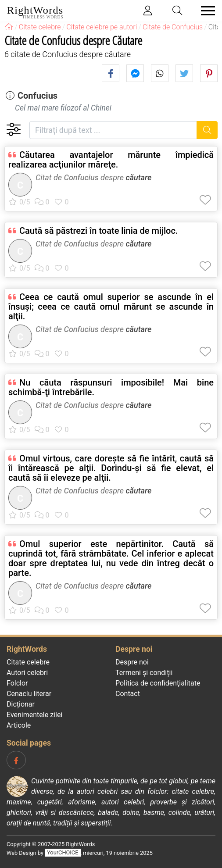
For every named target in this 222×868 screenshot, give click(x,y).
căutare (138, 177)
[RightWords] (9, 27)
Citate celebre (28, 662)
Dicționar (21, 704)
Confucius (38, 96)
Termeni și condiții (144, 673)
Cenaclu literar (29, 694)
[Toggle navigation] (205, 11)
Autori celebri (27, 673)
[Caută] (207, 130)
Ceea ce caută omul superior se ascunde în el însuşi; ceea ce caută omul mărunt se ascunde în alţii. (111, 307)
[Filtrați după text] (113, 130)
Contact (128, 694)
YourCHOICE (63, 853)
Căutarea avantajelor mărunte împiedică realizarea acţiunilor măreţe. (111, 160)
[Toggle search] (178, 11)
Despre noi (132, 662)
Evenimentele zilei (34, 715)
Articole (19, 725)
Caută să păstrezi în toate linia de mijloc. (98, 231)
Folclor (17, 683)
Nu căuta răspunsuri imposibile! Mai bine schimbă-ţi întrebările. (111, 387)
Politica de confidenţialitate (158, 683)
